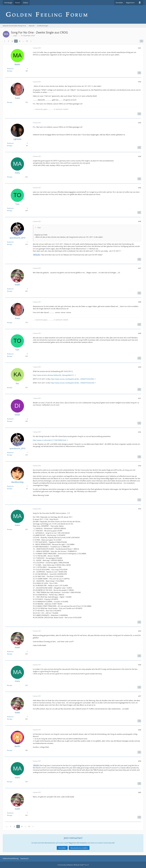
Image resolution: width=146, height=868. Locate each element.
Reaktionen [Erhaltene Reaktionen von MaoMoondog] (10, 486)
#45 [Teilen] (140, 188)
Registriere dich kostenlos (78, 843)
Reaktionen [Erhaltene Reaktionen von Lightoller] (10, 143)
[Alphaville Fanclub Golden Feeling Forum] (73, 14)
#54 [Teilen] (140, 509)
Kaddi (37, 765)
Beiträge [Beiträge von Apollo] (10, 750)
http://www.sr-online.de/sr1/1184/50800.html (50, 440)
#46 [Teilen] (140, 221)
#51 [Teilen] (140, 398)
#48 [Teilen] (140, 302)
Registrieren (130, 3)
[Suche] (140, 3)
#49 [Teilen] (140, 333)
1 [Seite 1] (8, 41)
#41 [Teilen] (140, 48)
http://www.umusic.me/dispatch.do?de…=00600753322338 (72, 383)
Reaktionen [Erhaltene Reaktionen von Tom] (10, 208)
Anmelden (119, 3)
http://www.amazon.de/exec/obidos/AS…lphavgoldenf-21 (53, 375)
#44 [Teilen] (140, 156)
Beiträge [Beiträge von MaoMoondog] (10, 489)
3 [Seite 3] (16, 41)
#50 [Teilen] (140, 367)
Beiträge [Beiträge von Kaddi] (10, 291)
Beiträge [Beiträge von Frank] (10, 102)
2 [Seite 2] (12, 41)
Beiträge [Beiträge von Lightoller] (10, 146)
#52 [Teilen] (140, 432)
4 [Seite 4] (20, 41)
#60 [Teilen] (140, 792)
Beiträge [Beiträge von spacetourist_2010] (10, 244)
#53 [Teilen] (140, 466)
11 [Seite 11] (27, 41)
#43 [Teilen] (140, 123)
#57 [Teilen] (140, 696)
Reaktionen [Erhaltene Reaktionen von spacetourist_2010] (10, 242)
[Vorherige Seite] (5, 41)
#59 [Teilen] (140, 761)
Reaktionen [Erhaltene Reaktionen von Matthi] (10, 69)
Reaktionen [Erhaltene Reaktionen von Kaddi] (10, 289)
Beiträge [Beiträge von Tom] (10, 211)
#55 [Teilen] (140, 631)
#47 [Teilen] (140, 268)
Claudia (37, 255)
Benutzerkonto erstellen (79, 848)
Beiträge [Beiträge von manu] (10, 177)
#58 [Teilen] (140, 730)
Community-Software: (73, 865)
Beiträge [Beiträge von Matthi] (10, 71)
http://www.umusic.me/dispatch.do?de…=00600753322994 (72, 379)
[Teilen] (141, 41)
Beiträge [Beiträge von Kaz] (10, 388)
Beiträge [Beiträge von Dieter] (10, 421)
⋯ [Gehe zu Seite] (23, 41)
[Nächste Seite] (31, 41)
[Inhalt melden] (139, 73)
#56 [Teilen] (140, 665)
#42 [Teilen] (140, 82)
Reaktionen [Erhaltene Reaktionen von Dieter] (10, 419)
